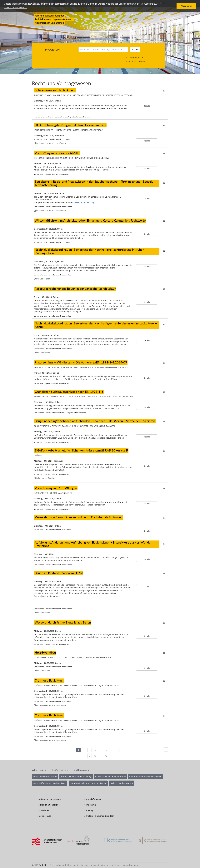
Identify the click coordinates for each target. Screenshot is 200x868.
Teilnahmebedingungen (50, 799)
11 (101, 756)
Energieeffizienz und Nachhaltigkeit (50, 783)
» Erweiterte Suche (135, 57)
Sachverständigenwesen (121, 783)
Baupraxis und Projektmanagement (146, 777)
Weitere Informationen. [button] (16, 8)
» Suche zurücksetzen (136, 61)
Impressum (91, 805)
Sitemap (90, 810)
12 (106, 756)
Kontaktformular (93, 799)
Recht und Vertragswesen (45, 777)
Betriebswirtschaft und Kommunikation (88, 783)
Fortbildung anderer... (49, 805)
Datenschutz (45, 816)
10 (95, 756)
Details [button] (147, 106)
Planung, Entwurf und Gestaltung (76, 777)
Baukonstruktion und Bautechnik (110, 777)
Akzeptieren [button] (186, 6)
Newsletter (44, 810)
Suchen (135, 49)
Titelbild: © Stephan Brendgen (100, 816)
